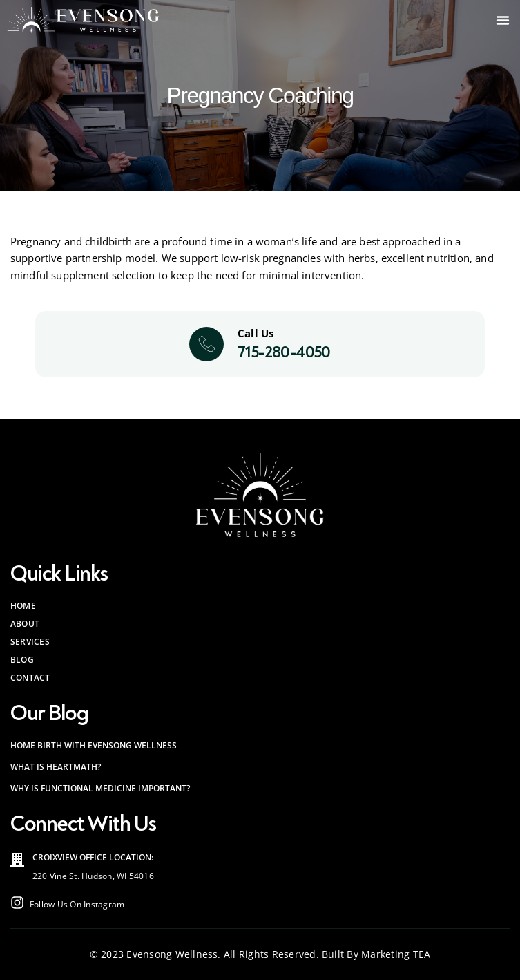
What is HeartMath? (56, 767)
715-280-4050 (284, 352)
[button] (503, 20)
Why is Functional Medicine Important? (100, 788)
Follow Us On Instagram (77, 904)
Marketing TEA (396, 954)
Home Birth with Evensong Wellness (94, 745)
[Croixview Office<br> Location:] (17, 860)
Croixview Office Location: (93, 857)
